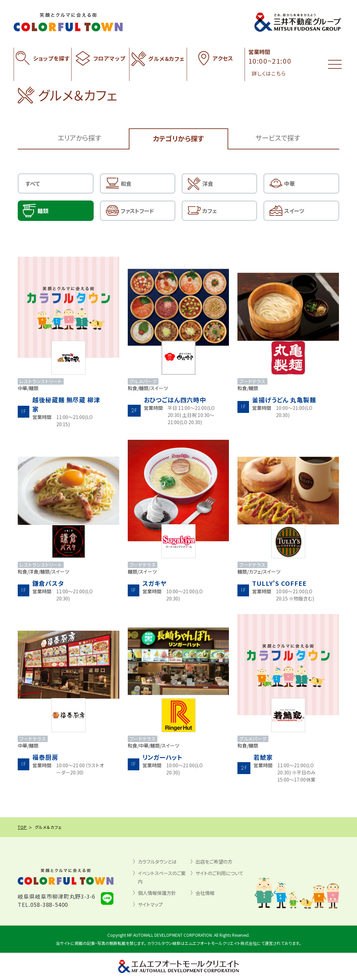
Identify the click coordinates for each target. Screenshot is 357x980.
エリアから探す (79, 138)
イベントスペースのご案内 (162, 877)
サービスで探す (278, 138)
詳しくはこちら (269, 73)
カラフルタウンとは (157, 862)
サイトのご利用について (220, 873)
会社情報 (205, 893)
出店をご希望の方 (214, 862)
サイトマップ (150, 904)
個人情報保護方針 (157, 893)
